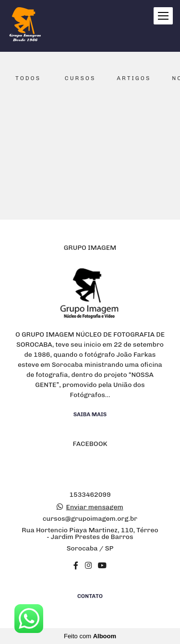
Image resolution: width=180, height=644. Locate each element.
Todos (28, 78)
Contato (90, 596)
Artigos (134, 78)
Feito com (90, 636)
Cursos (80, 78)
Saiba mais (90, 414)
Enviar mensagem (95, 507)
